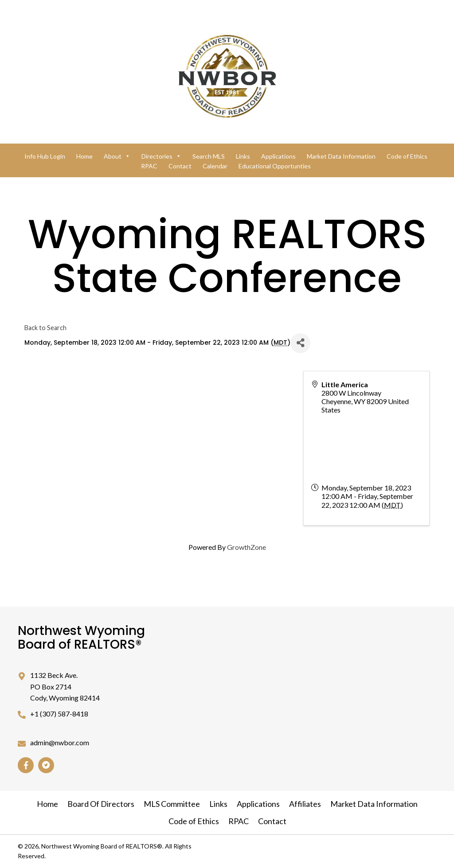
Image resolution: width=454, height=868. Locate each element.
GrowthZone (247, 547)
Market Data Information (341, 156)
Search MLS (209, 156)
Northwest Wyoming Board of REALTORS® (81, 638)
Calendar (215, 166)
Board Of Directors (101, 804)
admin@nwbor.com (60, 742)
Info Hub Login (45, 156)
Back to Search (45, 328)
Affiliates (305, 804)
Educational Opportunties (275, 166)
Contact (180, 166)
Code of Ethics (407, 156)
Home (84, 156)
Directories (161, 156)
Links (243, 156)
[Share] (300, 343)
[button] (26, 765)
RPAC (149, 166)
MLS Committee (172, 804)
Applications (278, 156)
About (117, 156)
